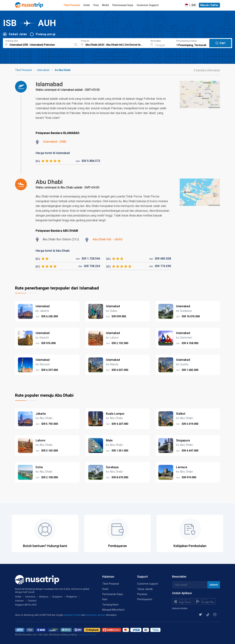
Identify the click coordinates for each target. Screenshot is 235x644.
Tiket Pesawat (72, 5)
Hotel (87, 5)
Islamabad (43, 70)
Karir (105, 599)
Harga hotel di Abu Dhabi (53, 251)
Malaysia (44, 597)
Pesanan (142, 594)
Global (18, 597)
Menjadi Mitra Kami (113, 610)
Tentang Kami (110, 605)
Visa (96, 5)
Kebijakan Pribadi (73, 615)
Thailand (32, 601)
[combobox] (38, 43)
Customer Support (148, 5)
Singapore (57, 597)
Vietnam (19, 601)
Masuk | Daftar (209, 5)
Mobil (105, 5)
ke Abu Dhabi (63, 70)
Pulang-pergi (46, 34)
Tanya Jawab (145, 589)
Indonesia (30, 597)
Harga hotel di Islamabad (53, 153)
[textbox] (38, 43)
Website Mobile (180, 608)
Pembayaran (145, 599)
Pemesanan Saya (123, 5)
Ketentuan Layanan (96, 615)
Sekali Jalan (18, 34)
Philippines (72, 597)
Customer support (148, 584)
